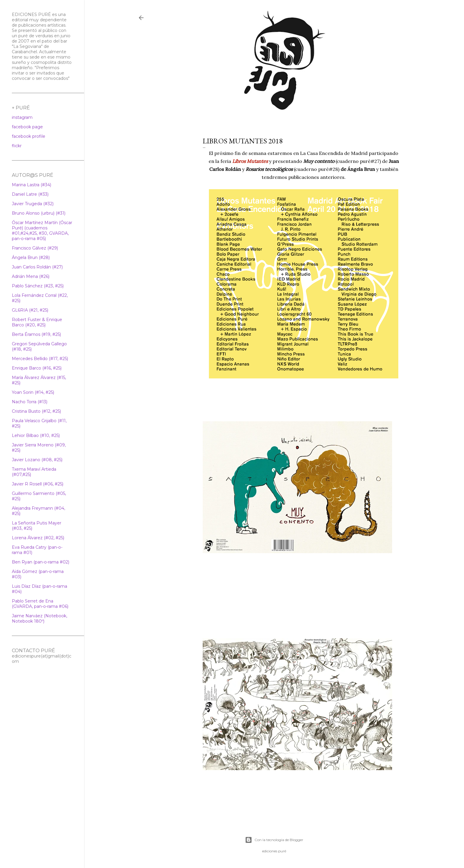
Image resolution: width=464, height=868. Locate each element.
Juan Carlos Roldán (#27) (37, 267)
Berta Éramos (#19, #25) (36, 334)
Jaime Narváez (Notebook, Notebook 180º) (40, 618)
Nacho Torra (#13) (30, 402)
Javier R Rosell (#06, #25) (38, 484)
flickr (17, 146)
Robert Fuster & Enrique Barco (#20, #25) (37, 322)
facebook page (27, 127)
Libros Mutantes (250, 161)
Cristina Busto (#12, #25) (36, 411)
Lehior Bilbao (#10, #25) (36, 435)
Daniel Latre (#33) (30, 194)
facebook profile (29, 136)
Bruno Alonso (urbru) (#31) (39, 213)
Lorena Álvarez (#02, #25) (38, 538)
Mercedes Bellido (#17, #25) (40, 359)
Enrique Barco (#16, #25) (37, 368)
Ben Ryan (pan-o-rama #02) (41, 562)
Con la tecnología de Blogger (274, 840)
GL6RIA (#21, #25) (30, 310)
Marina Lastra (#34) (32, 185)
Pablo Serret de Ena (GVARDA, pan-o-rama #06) (40, 604)
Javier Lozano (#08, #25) (37, 460)
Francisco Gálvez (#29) (35, 248)
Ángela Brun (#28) (31, 258)
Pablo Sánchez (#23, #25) (38, 286)
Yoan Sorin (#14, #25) (33, 392)
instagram (22, 117)
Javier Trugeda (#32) (33, 204)
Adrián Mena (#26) (31, 276)
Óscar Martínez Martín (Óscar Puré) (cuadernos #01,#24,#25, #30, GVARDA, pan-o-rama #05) (42, 231)
